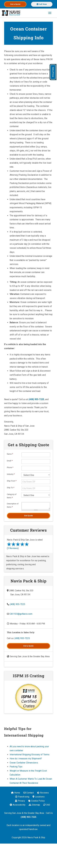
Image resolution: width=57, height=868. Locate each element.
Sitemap (34, 805)
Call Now (42, 4)
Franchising (22, 797)
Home (16, 793)
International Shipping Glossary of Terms (30, 755)
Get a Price (53, 72)
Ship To (11, 488)
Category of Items (12, 496)
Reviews (43, 793)
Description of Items (13, 505)
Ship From (12, 481)
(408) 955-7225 (36, 399)
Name (10, 454)
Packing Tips (16, 767)
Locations (39, 797)
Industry (11, 474)
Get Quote (28, 516)
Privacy (20, 801)
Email (10, 461)
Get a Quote (15, 4)
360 (47, 805)
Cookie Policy (37, 801)
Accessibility (18, 805)
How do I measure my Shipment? (26, 759)
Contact (29, 793)
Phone (10, 467)
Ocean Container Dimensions (24, 763)
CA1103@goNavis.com (21, 614)
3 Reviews (13, 548)
